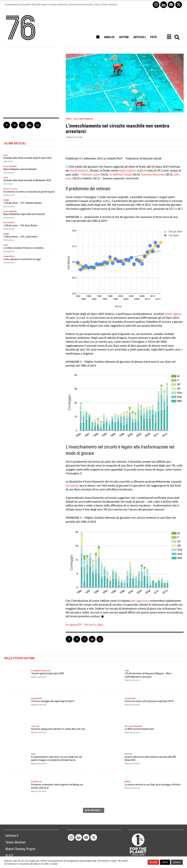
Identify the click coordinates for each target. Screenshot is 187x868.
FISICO (69, 119)
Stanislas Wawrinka (153, 175)
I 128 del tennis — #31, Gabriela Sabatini (22, 203)
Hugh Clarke (8, 161)
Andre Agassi (173, 314)
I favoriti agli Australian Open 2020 (47, 673)
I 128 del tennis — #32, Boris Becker (20, 225)
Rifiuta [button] (165, 862)
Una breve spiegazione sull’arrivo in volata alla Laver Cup (58, 729)
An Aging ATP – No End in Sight (84, 625)
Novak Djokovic (79, 170)
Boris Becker (9, 223)
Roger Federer (128, 170)
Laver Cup (35, 726)
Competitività (9, 256)
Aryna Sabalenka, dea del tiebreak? (20, 169)
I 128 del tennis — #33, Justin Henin (20, 237)
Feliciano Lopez (91, 175)
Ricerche (128, 754)
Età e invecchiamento (84, 119)
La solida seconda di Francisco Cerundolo (24, 248)
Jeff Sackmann (9, 173)
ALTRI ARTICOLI (94, 810)
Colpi (5, 155)
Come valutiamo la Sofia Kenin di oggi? (22, 259)
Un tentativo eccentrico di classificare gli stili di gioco (29, 192)
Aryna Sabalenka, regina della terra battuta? (24, 214)
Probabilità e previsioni (41, 671)
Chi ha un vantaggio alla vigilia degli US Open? (53, 701)
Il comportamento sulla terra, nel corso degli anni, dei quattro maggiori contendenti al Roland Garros (56, 759)
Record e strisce (10, 189)
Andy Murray (36, 782)
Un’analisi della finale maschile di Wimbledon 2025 (27, 180)
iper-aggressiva (140, 601)
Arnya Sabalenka (10, 166)
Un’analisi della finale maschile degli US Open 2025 (27, 158)
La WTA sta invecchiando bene (139, 729)
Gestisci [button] (177, 862)
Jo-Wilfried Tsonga (121, 175)
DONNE (6, 200)
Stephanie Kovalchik (74, 137)
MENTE (128, 782)
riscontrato (72, 486)
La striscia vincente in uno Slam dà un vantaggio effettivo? (153, 785)
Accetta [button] (153, 862)
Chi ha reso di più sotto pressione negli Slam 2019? (149, 701)
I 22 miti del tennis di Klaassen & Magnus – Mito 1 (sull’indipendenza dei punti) (149, 675)
